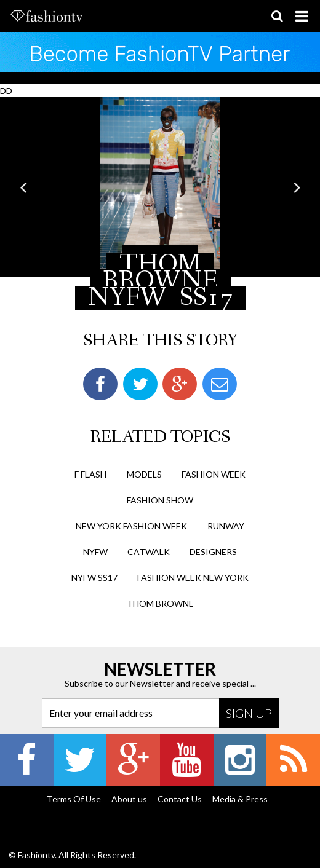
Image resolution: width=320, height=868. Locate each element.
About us (129, 799)
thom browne (160, 603)
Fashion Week (214, 474)
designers (213, 552)
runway (226, 526)
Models (144, 474)
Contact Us (180, 799)
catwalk (149, 552)
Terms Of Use (74, 799)
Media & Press (240, 799)
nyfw (95, 552)
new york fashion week (131, 526)
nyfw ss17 (94, 578)
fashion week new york (193, 578)
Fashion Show (160, 500)
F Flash (90, 474)
